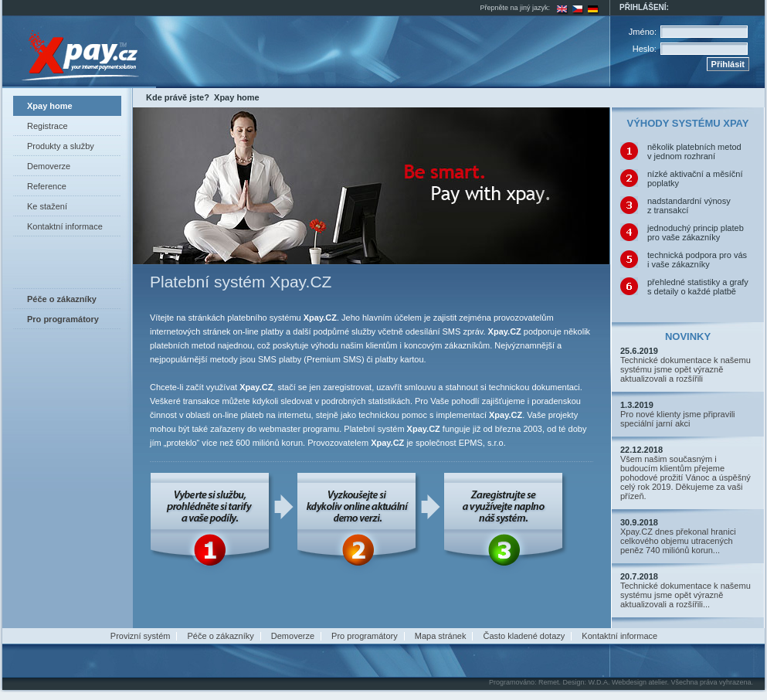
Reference (47, 186)
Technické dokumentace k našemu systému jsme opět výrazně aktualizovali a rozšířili (686, 369)
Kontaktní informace (65, 226)
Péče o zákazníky (221, 636)
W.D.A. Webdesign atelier (628, 682)
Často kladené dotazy (524, 636)
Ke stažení (47, 206)
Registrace (48, 126)
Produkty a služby (61, 146)
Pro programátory (365, 636)
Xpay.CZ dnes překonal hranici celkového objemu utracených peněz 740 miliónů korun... (678, 541)
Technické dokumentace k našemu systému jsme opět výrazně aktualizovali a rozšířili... (686, 595)
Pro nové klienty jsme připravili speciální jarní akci (678, 419)
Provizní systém (141, 636)
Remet (549, 682)
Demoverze (49, 166)
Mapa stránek (441, 636)
